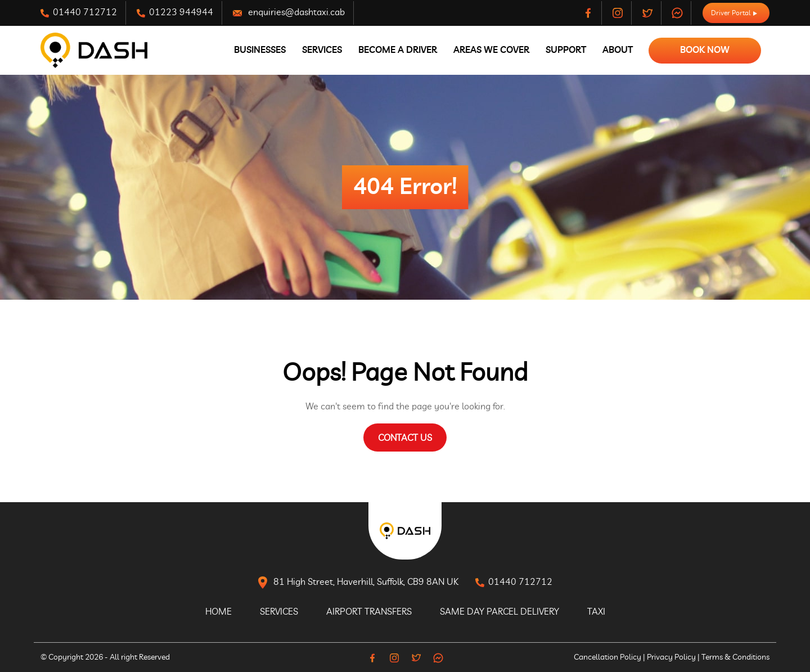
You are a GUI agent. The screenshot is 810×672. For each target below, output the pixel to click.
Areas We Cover (491, 50)
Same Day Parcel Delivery (499, 612)
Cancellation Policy (607, 657)
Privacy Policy (671, 657)
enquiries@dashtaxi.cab (289, 13)
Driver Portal (734, 13)
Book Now (705, 50)
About (618, 50)
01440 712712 (79, 13)
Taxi (596, 612)
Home (219, 612)
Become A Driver (398, 50)
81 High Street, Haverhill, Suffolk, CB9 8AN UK (358, 583)
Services (322, 50)
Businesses (260, 50)
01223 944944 (175, 13)
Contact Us (405, 438)
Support (566, 50)
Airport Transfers (369, 612)
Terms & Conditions (735, 657)
